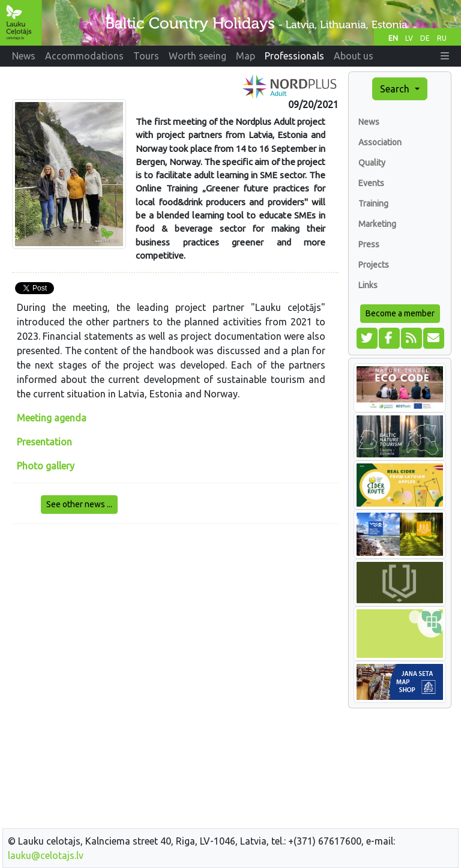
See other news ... (79, 504)
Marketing (377, 224)
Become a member (400, 313)
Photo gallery (46, 466)
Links (368, 285)
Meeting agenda (52, 418)
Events (371, 183)
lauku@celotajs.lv (46, 855)
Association (380, 142)
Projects (374, 265)
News (369, 122)
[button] (445, 56)
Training (373, 203)
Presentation (44, 442)
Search (396, 89)
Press (369, 244)
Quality (372, 163)
